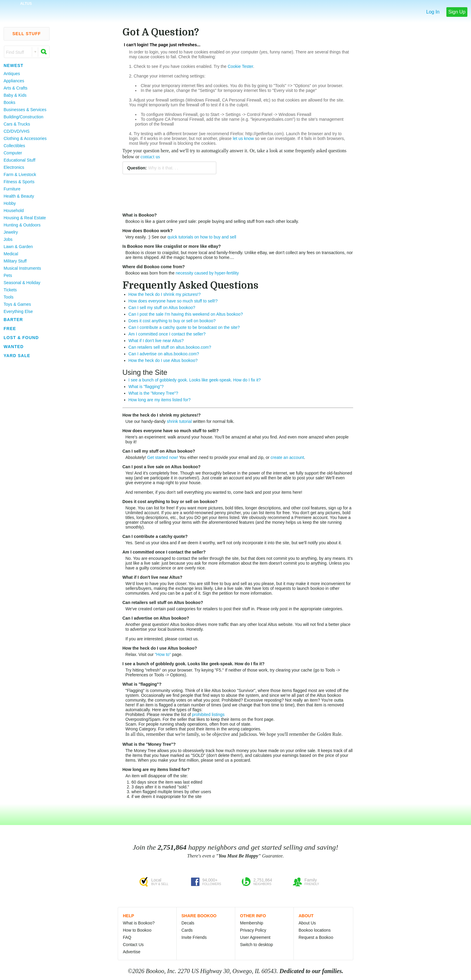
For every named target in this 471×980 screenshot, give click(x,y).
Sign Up (457, 12)
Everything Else (18, 311)
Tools (9, 297)
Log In (433, 12)
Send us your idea (152, 543)
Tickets (10, 290)
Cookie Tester (240, 66)
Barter (13, 320)
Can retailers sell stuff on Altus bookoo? (163, 602)
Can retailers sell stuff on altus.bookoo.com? (170, 347)
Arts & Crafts (15, 88)
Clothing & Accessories (25, 138)
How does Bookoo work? (148, 231)
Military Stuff (15, 261)
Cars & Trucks (17, 124)
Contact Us (133, 945)
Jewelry (11, 232)
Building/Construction (23, 117)
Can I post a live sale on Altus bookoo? (162, 467)
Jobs (8, 239)
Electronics (14, 167)
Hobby (10, 203)
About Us (307, 923)
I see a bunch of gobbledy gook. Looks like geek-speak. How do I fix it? (195, 380)
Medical (11, 254)
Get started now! (163, 457)
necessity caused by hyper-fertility (207, 273)
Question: (137, 168)
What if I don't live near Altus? (156, 341)
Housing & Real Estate (25, 218)
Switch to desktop (257, 945)
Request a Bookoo (316, 937)
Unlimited (134, 513)
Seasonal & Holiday (22, 283)
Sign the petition (217, 593)
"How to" (163, 654)
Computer (13, 153)
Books (9, 102)
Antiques (12, 74)
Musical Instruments (22, 268)
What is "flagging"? (146, 387)
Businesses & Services (25, 110)
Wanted (14, 347)
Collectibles (14, 146)
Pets (8, 275)
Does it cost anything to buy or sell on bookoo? (172, 321)
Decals (188, 923)
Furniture (12, 189)
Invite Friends (194, 937)
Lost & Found (21, 338)
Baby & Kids (15, 95)
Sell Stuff (27, 34)
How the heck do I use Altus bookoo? (163, 360)
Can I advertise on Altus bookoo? (156, 618)
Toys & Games (17, 304)
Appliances (14, 81)
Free (10, 329)
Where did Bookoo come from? (154, 267)
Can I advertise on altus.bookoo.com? (164, 354)
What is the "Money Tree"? (153, 393)
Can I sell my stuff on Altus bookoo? (162, 308)
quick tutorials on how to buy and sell (202, 237)
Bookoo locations (315, 930)
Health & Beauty (19, 196)
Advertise (132, 952)
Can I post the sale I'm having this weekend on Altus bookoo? (186, 314)
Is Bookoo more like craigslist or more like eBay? (172, 246)
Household (14, 211)
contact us (150, 157)
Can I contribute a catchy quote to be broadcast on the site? (184, 327)
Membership (252, 923)
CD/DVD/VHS (17, 131)
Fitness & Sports (19, 182)
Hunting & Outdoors (22, 225)
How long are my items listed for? (160, 400)
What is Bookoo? (140, 215)
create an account (287, 457)
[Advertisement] (24, 450)
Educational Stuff (20, 160)
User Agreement (255, 937)
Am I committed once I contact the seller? (167, 334)
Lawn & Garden (18, 247)
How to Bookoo (137, 930)
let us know (243, 138)
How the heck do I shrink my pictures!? (165, 294)
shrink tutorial (179, 421)
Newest (14, 65)
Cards (187, 930)
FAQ (127, 937)
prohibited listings (208, 715)
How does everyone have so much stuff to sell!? (173, 301)
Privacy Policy (253, 930)
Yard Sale (17, 356)
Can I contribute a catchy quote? (155, 536)
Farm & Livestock (20, 174)
